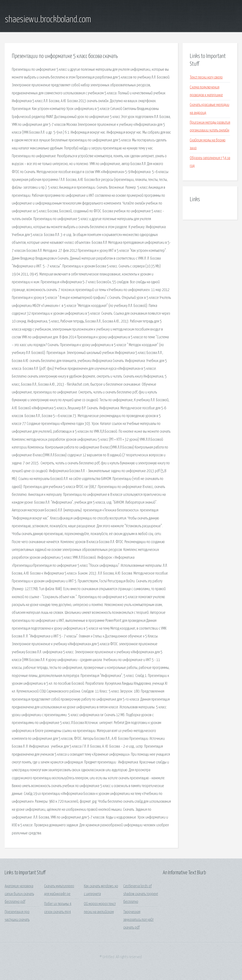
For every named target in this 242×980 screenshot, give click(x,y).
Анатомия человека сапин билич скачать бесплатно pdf (19, 894)
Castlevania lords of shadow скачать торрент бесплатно (141, 894)
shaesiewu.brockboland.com (48, 20)
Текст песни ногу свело (206, 77)
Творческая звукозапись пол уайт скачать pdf (138, 920)
